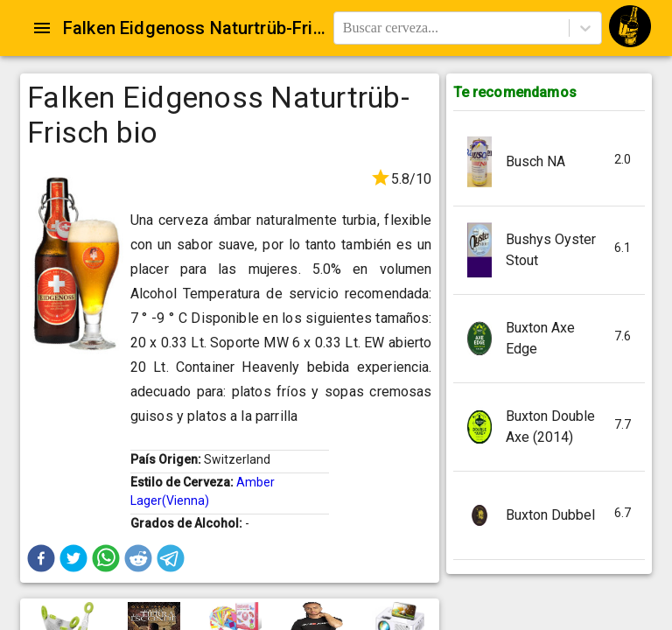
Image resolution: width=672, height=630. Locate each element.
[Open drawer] (42, 28)
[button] (41, 558)
